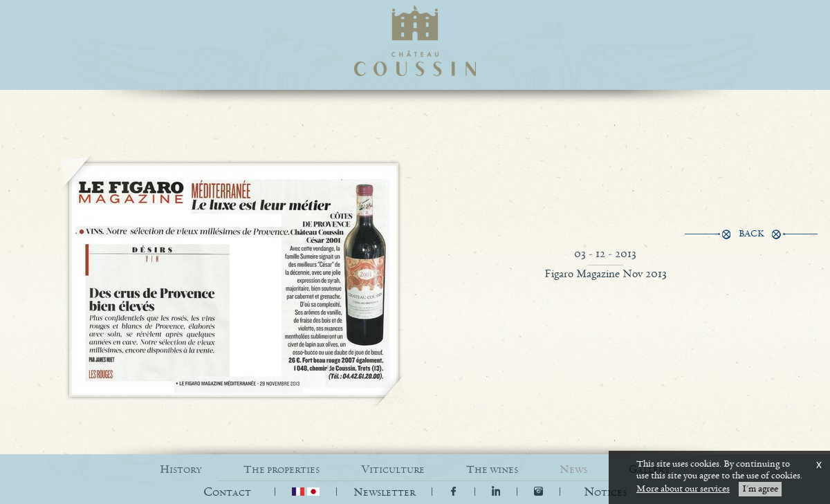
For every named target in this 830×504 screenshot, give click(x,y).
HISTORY (181, 470)
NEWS (573, 470)
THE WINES (492, 470)
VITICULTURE (393, 470)
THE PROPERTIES (282, 470)
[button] (605, 493)
